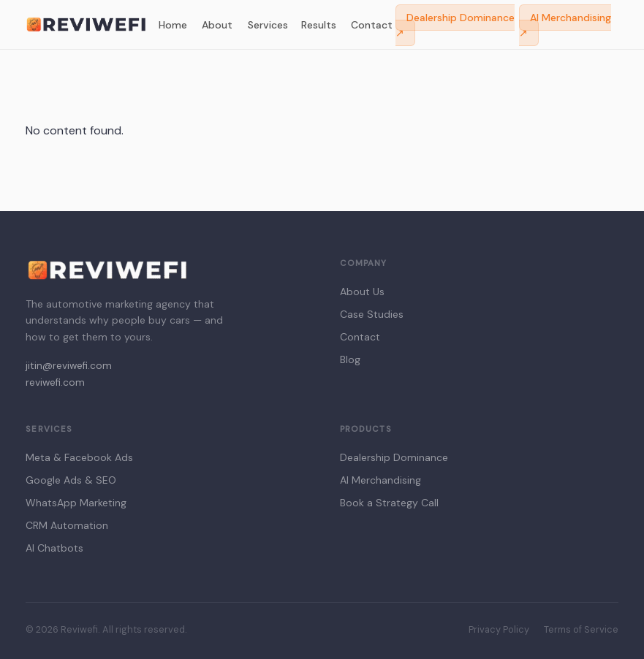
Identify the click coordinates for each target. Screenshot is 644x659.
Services (268, 25)
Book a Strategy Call (389, 503)
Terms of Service (581, 629)
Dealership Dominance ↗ (455, 25)
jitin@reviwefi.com (69, 366)
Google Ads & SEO (71, 480)
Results (319, 25)
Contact (372, 25)
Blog (350, 359)
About (217, 25)
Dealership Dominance (394, 457)
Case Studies (372, 314)
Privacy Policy (499, 629)
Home (173, 25)
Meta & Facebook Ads (79, 457)
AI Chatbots (54, 548)
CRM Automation (67, 525)
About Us (362, 292)
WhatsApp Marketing (76, 503)
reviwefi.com (55, 382)
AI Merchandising (380, 480)
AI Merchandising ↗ (565, 25)
